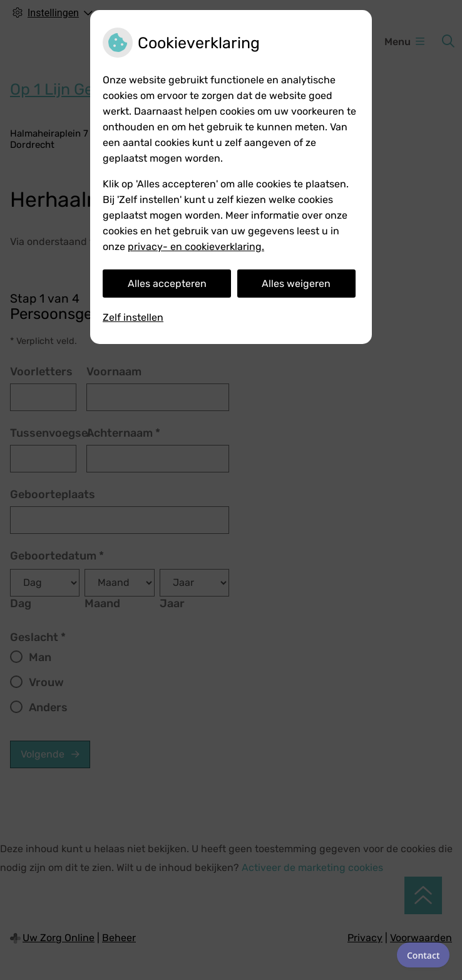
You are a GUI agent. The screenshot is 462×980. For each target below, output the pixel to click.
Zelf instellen (133, 317)
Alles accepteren (167, 284)
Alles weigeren (296, 284)
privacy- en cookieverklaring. (196, 247)
